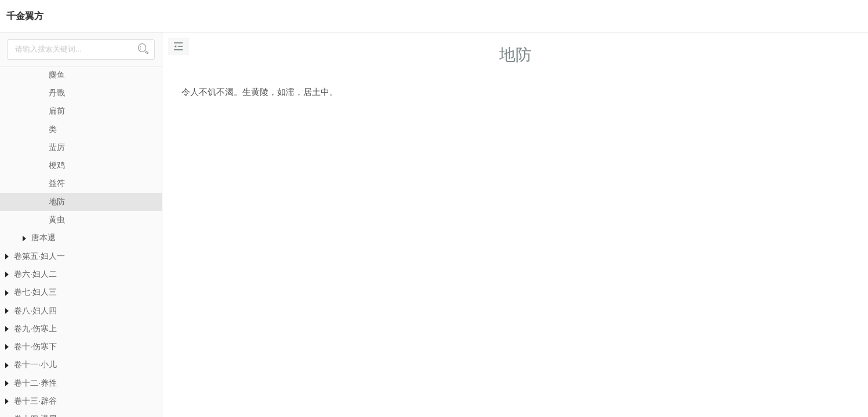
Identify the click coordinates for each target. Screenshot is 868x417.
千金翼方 (25, 16)
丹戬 (57, 93)
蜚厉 (57, 147)
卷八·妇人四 (35, 310)
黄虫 (57, 220)
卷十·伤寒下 (35, 346)
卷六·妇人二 (35, 274)
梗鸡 (57, 165)
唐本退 (43, 237)
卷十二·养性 (35, 383)
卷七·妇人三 (35, 292)
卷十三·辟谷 (35, 401)
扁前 (57, 111)
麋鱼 (57, 75)
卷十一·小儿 (35, 364)
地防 (57, 202)
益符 (57, 183)
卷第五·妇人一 (39, 256)
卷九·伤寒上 (35, 328)
